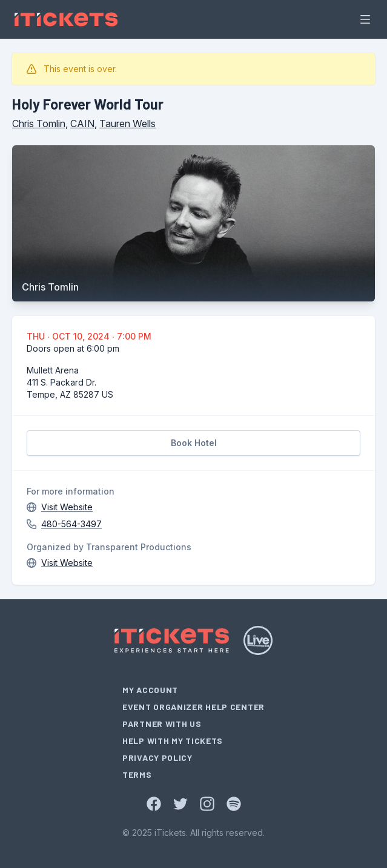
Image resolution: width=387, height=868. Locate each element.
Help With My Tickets (173, 741)
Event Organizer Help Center (193, 707)
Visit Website (67, 507)
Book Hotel (194, 443)
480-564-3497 (71, 524)
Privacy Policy (157, 758)
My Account (150, 690)
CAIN (82, 123)
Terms (137, 774)
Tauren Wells (127, 123)
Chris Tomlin (39, 123)
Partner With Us (162, 724)
